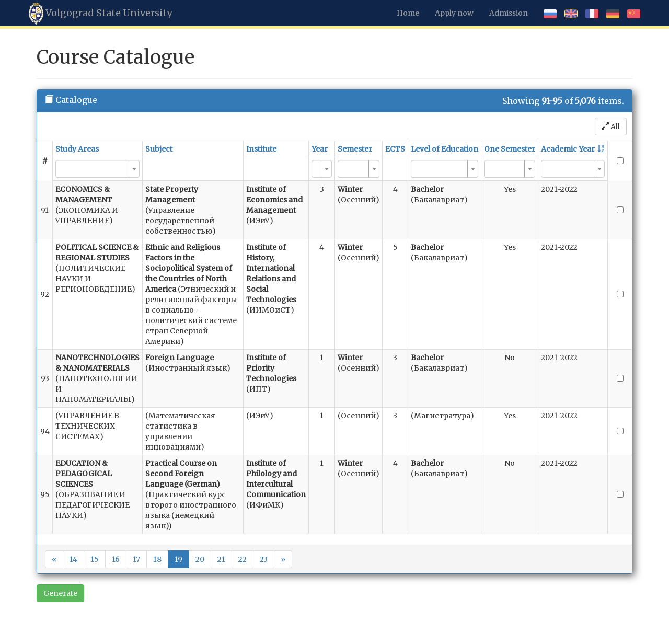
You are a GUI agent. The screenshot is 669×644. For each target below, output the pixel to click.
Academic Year (568, 149)
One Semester (510, 149)
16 (116, 559)
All (611, 126)
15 (95, 559)
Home (408, 13)
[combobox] (97, 169)
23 (264, 559)
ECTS (395, 149)
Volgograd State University (100, 14)
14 (73, 559)
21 (221, 559)
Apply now (454, 13)
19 (178, 559)
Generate (60, 593)
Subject (159, 149)
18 (157, 559)
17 (136, 559)
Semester (355, 149)
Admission (509, 13)
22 (243, 559)
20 (200, 559)
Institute (261, 149)
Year (320, 149)
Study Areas (77, 149)
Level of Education (445, 149)
